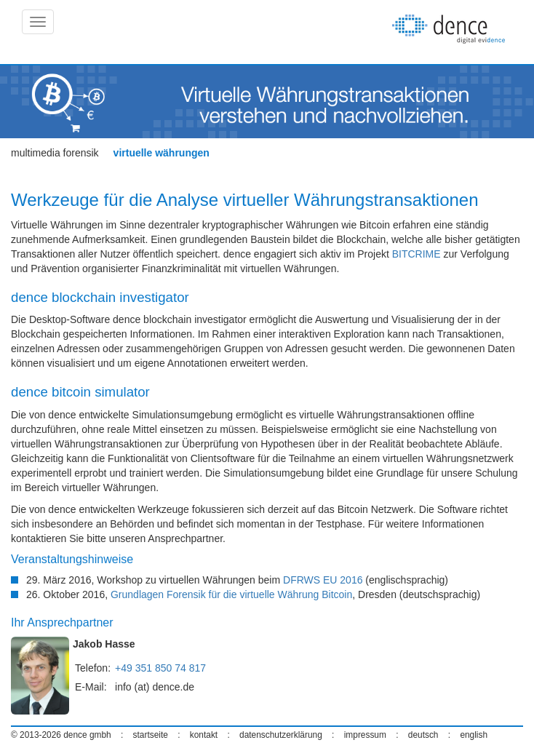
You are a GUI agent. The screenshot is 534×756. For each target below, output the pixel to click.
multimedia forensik (55, 153)
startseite (151, 735)
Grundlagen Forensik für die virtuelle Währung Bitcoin (231, 594)
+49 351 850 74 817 (160, 668)
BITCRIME (417, 254)
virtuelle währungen (162, 153)
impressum (365, 735)
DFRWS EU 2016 (323, 580)
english (474, 735)
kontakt (204, 735)
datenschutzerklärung (281, 735)
